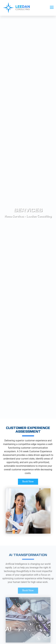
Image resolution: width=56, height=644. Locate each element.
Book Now (28, 482)
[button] (52, 6)
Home (8, 216)
